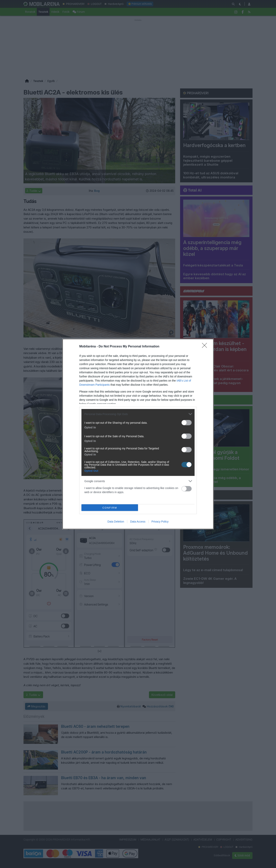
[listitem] (138, 414)
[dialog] (138, 434)
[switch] (187, 423)
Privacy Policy (160, 522)
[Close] (206, 347)
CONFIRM (110, 508)
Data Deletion (116, 522)
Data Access (138, 522)
